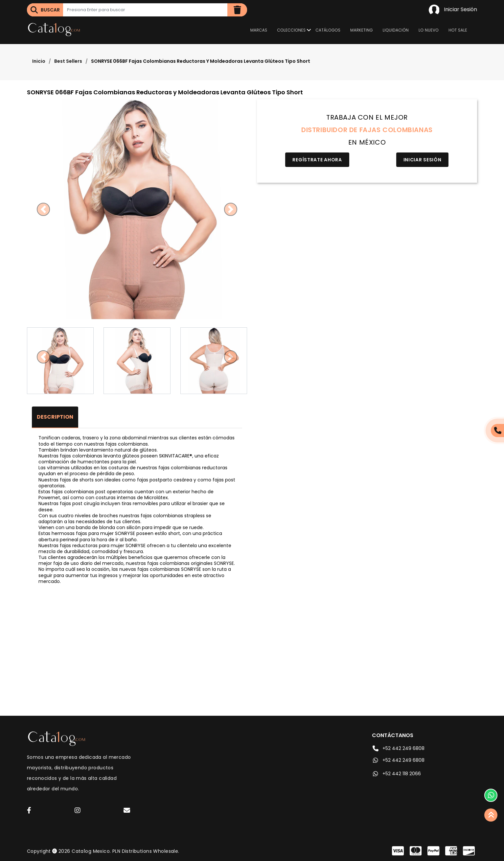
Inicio (39, 61)
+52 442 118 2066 (396, 774)
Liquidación (396, 30)
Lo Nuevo (429, 30)
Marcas (259, 30)
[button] (44, 209)
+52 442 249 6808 (398, 748)
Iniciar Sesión (453, 10)
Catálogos (328, 30)
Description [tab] (55, 417)
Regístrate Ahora (317, 160)
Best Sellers (68, 61)
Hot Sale (458, 30)
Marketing (362, 30)
